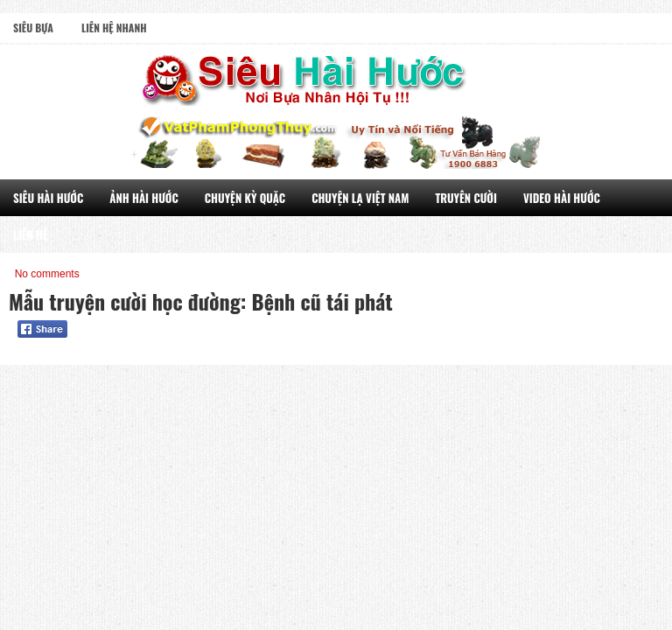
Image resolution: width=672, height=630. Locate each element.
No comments (47, 274)
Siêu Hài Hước (48, 198)
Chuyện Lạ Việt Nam (360, 198)
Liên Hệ (31, 234)
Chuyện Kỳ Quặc (245, 198)
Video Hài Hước (562, 198)
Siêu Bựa (33, 28)
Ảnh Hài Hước (144, 198)
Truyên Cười (466, 198)
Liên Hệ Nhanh (114, 28)
